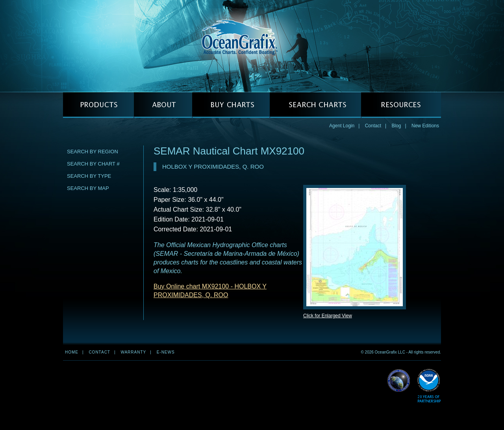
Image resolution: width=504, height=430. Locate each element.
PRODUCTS (98, 105)
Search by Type (89, 176)
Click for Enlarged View (328, 316)
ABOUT (163, 105)
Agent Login (342, 126)
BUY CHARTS (231, 105)
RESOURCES (401, 105)
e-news (166, 352)
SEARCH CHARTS (315, 105)
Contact (373, 126)
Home (72, 352)
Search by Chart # (93, 164)
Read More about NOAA (429, 386)
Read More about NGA (399, 381)
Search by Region (93, 152)
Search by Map (88, 188)
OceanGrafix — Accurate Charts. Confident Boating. (252, 46)
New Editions (425, 126)
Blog (396, 126)
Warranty (133, 352)
